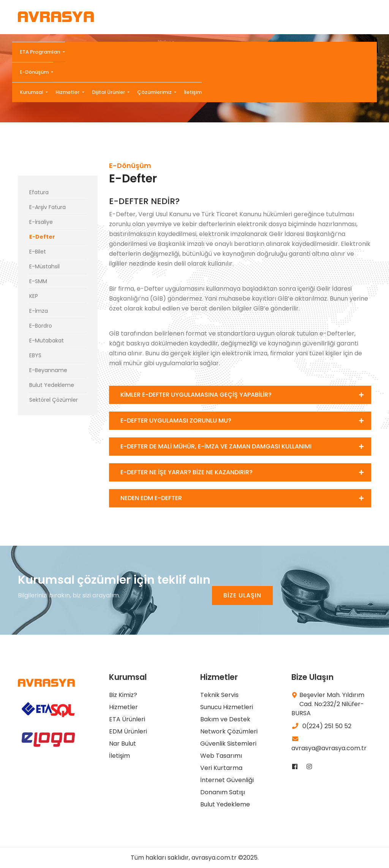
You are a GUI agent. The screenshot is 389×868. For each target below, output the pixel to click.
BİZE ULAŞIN (242, 595)
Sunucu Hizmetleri (227, 707)
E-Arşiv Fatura (47, 207)
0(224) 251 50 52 (321, 726)
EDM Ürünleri (128, 731)
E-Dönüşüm (35, 72)
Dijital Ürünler (109, 92)
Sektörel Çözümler (54, 400)
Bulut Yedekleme (52, 385)
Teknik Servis (219, 695)
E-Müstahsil (44, 266)
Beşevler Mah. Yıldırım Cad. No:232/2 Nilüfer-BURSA (328, 704)
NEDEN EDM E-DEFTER (151, 498)
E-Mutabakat (47, 341)
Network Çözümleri (229, 731)
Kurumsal (32, 92)
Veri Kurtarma (221, 768)
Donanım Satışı (223, 792)
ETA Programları (41, 52)
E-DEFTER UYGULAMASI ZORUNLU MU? (176, 421)
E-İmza (39, 311)
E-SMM (38, 281)
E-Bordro (41, 326)
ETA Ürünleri (127, 719)
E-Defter (42, 237)
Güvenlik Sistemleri (228, 744)
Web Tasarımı (221, 756)
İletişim (193, 92)
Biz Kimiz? (123, 695)
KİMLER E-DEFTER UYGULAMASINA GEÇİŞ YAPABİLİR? (196, 395)
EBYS (35, 355)
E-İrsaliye (41, 222)
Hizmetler (68, 92)
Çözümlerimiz (155, 92)
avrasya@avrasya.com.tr (329, 744)
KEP (34, 296)
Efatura (39, 192)
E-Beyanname (48, 370)
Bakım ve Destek (225, 719)
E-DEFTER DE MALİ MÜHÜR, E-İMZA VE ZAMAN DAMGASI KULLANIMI (216, 446)
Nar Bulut (123, 744)
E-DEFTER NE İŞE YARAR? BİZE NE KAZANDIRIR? (187, 472)
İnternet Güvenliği (227, 780)
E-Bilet (38, 252)
